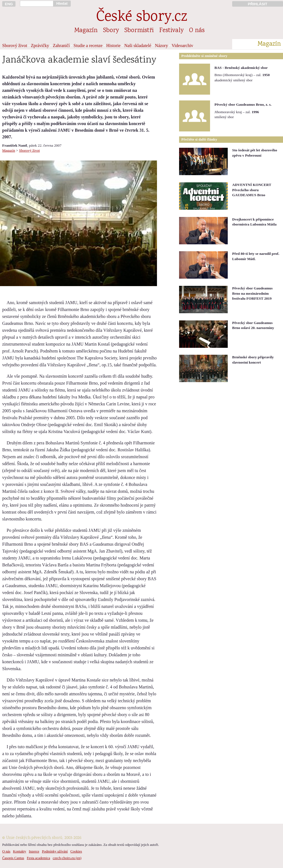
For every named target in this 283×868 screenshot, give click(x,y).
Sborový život (15, 46)
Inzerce (34, 851)
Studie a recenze (88, 46)
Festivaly (171, 31)
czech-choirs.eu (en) (67, 858)
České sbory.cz (142, 18)
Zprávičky (40, 46)
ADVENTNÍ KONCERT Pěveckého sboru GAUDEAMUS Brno (252, 190)
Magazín (86, 31)
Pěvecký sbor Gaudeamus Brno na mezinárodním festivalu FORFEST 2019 (252, 293)
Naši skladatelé (138, 46)
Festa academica (38, 858)
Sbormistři (139, 31)
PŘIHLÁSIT (258, 4)
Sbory (111, 31)
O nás (197, 31)
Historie (114, 46)
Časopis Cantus (13, 858)
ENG (9, 4)
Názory (162, 46)
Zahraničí (61, 46)
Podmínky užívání (55, 851)
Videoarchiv (182, 46)
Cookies (76, 851)
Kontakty (20, 851)
